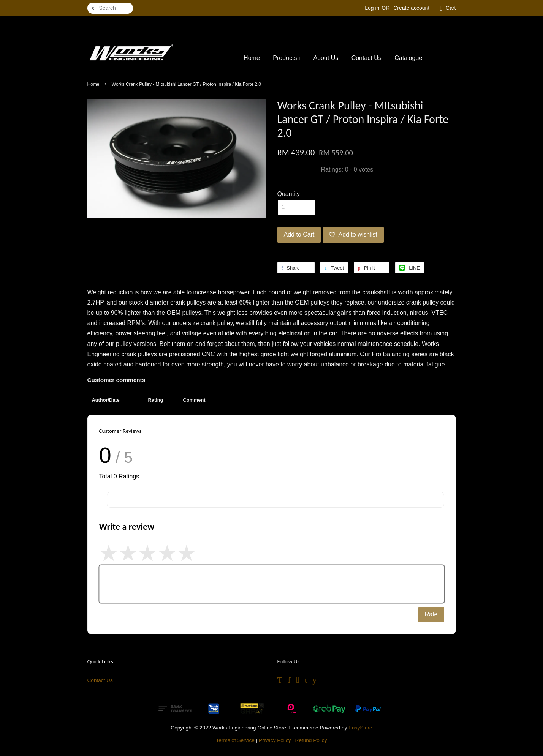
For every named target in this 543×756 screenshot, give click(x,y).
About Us (326, 58)
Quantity (289, 194)
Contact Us (366, 58)
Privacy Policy (275, 740)
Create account (411, 8)
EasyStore (360, 728)
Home (252, 58)
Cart (451, 8)
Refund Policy (311, 740)
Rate (431, 614)
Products (287, 58)
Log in (372, 8)
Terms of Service (235, 740)
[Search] (110, 8)
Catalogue (408, 58)
